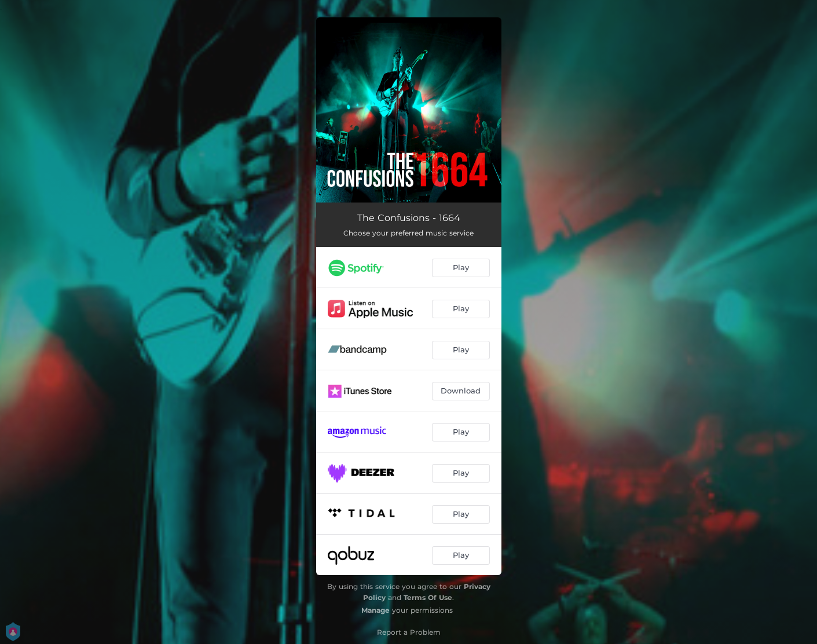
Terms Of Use (428, 597)
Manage (375, 610)
